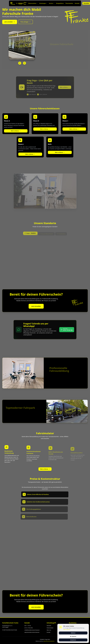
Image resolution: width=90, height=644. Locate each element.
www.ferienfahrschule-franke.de (32, 632)
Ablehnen (73, 633)
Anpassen (73, 636)
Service (52, 3)
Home (20, 4)
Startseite (49, 626)
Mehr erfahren (16, 132)
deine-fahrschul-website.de (49, 641)
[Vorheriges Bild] (20, 63)
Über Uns (25, 3)
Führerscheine (33, 3)
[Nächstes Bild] (25, 63)
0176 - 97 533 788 (29, 628)
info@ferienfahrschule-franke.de (32, 630)
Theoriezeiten (69, 3)
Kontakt (78, 3)
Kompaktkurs (60, 3)
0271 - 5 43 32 (28, 626)
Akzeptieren (73, 640)
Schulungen (43, 3)
